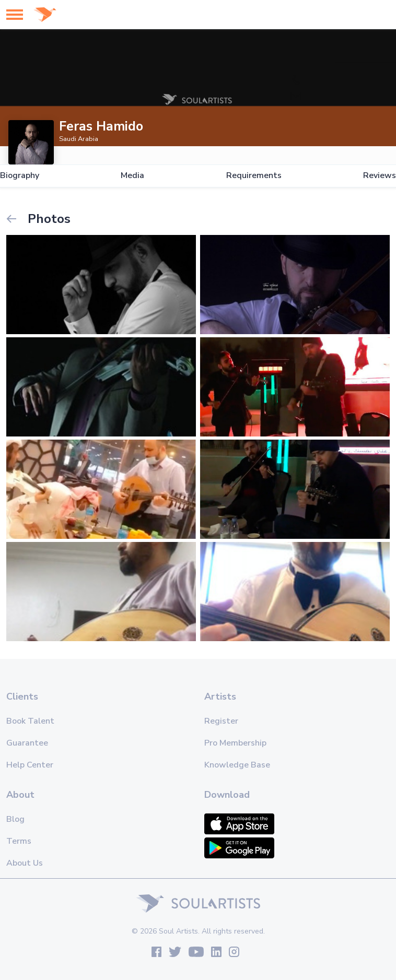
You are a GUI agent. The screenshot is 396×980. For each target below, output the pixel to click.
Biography (20, 176)
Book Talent (30, 721)
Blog (15, 819)
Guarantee (27, 743)
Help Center (30, 765)
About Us (25, 863)
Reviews (380, 176)
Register (221, 721)
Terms (19, 841)
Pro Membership (235, 743)
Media (132, 176)
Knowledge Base (237, 765)
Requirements (254, 176)
